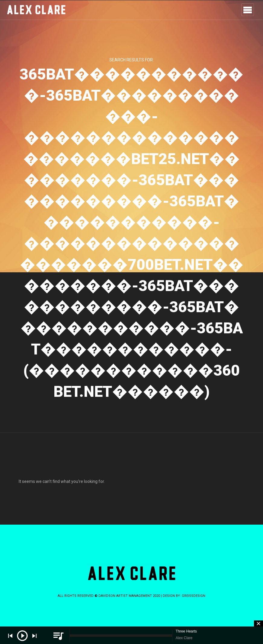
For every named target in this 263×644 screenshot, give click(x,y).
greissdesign (194, 596)
